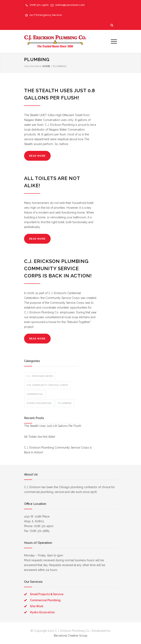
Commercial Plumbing (45, 600)
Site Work (37, 606)
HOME (46, 66)
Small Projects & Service (47, 594)
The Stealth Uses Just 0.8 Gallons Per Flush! (53, 426)
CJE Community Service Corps (47, 385)
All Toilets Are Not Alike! (40, 437)
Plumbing (65, 403)
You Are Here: (33, 66)
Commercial (35, 394)
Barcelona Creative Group (71, 636)
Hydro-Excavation (39, 403)
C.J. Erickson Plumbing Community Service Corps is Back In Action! (58, 268)
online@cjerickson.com (70, 5)
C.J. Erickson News (40, 376)
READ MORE (37, 156)
